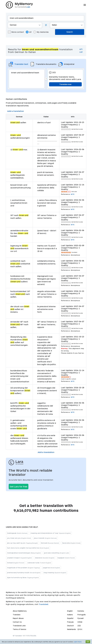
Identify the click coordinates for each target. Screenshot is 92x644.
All (29, 32)
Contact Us (17, 622)
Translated (19, 626)
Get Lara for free (19, 487)
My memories (41, 32)
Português (82, 615)
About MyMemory (20, 611)
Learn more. (78, 642)
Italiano (70, 615)
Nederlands (72, 629)
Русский (80, 618)
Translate (17, 615)
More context (16, 32)
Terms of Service (19, 629)
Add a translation (16, 111)
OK (88, 642)
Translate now (65, 84)
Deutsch (70, 626)
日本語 (80, 622)
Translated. (44, 604)
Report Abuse (18, 618)
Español (70, 618)
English (70, 611)
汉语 (79, 626)
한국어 (80, 629)
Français (70, 622)
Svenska (81, 611)
